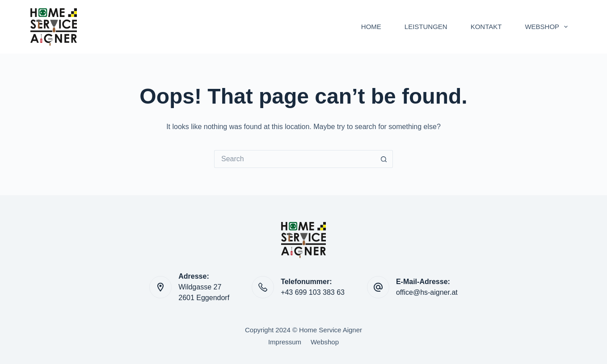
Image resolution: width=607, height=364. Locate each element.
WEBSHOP (548, 27)
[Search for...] (295, 159)
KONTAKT (486, 27)
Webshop (325, 342)
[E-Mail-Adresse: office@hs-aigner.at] (378, 287)
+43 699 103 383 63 (313, 292)
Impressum (285, 342)
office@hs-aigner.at (427, 292)
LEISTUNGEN (426, 27)
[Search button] (384, 159)
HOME (371, 27)
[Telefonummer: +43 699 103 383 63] (263, 287)
